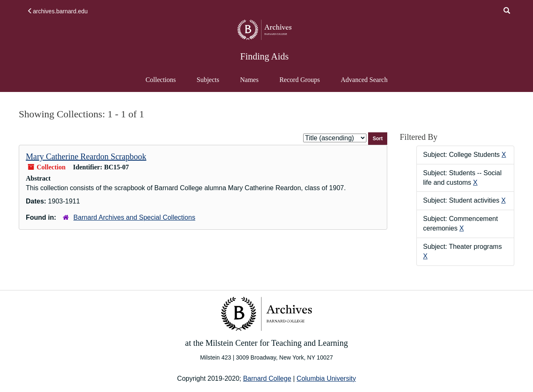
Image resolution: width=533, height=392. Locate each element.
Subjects (208, 80)
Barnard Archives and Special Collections (134, 217)
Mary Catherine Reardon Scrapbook (86, 156)
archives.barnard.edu (57, 11)
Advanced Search (364, 84)
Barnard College (267, 378)
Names (249, 80)
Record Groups (300, 80)
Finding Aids (264, 56)
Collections (161, 80)
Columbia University (326, 378)
